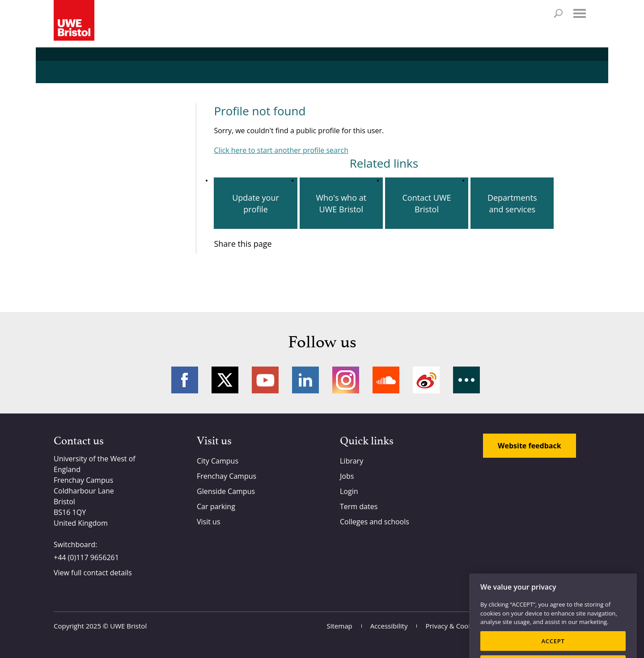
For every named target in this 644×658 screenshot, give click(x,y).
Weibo (426, 380)
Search (558, 13)
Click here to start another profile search (281, 150)
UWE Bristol (128, 626)
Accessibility (389, 626)
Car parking (216, 506)
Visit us (209, 522)
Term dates (359, 506)
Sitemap (340, 626)
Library (352, 461)
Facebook (185, 380)
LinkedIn (305, 380)
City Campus (218, 461)
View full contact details (93, 573)
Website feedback (530, 446)
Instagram (346, 380)
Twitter (225, 380)
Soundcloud (386, 380)
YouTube (265, 380)
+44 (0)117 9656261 (86, 557)
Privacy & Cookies (453, 626)
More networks (466, 380)
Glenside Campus (226, 491)
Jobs (347, 476)
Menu (580, 13)
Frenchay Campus (227, 476)
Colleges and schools (375, 522)
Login (349, 491)
